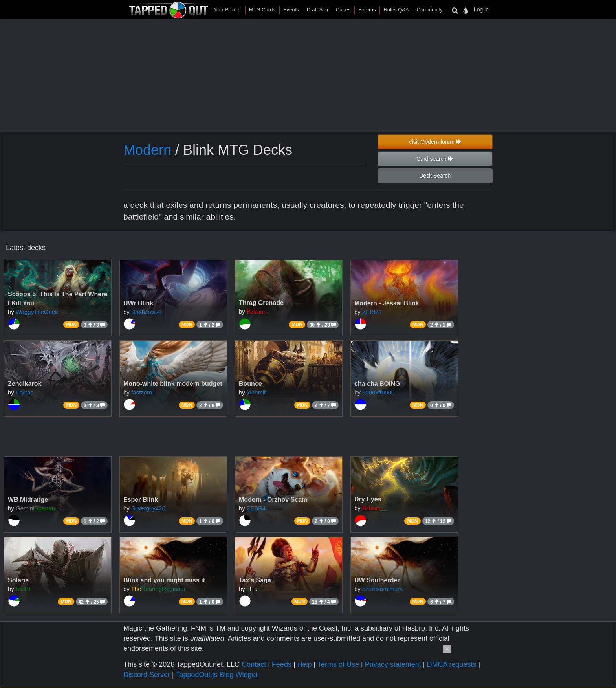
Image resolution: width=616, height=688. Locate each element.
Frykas (25, 392)
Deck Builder (227, 10)
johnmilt (257, 392)
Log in (481, 9)
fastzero (142, 392)
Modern (147, 150)
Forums (367, 10)
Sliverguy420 (148, 508)
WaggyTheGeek (37, 312)
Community (430, 10)
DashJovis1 (147, 312)
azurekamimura (382, 589)
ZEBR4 (372, 312)
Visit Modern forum (435, 142)
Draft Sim (317, 10)
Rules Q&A (396, 10)
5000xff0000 (378, 392)
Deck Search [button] (435, 176)
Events (291, 10)
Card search (435, 159)
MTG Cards (262, 10)
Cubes (343, 10)
